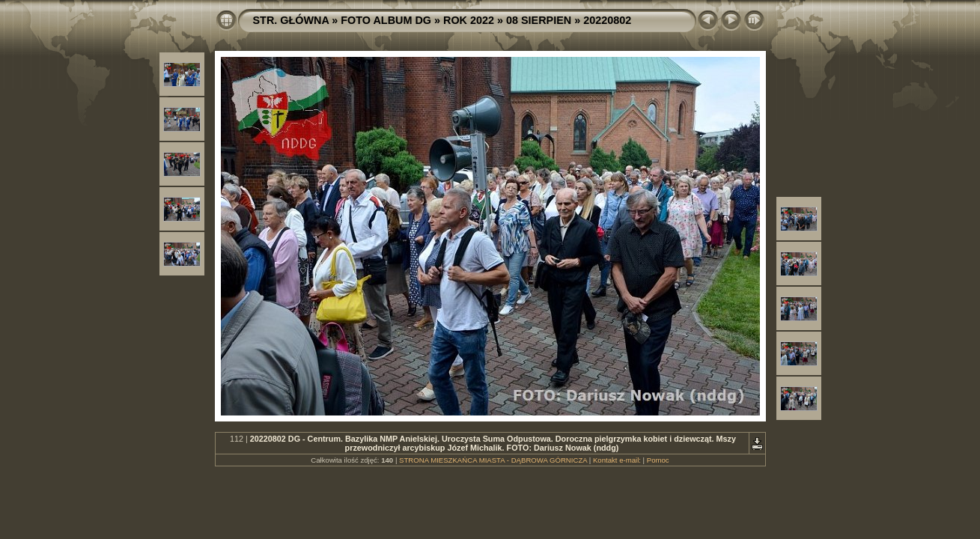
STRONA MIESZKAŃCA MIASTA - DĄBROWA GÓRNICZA (493, 460)
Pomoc (658, 460)
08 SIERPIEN (539, 20)
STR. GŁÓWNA (291, 20)
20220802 (607, 20)
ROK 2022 (469, 20)
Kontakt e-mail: (617, 460)
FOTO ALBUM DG (386, 20)
